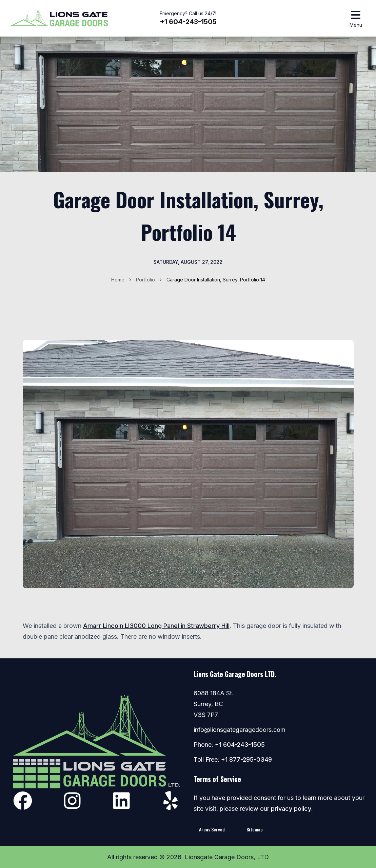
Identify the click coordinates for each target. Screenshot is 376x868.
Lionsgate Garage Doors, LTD (227, 857)
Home (118, 280)
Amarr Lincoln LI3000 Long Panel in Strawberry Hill (156, 626)
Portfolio (145, 280)
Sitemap (255, 829)
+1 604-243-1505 (188, 22)
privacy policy (291, 809)
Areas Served (212, 829)
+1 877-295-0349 (246, 759)
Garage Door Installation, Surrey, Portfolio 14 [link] (216, 280)
